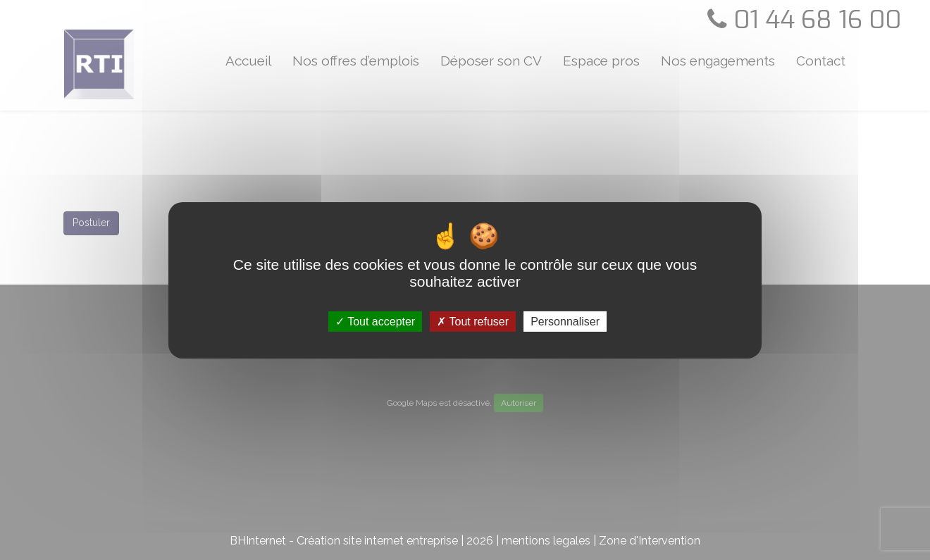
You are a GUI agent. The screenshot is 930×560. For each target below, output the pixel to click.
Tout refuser (473, 321)
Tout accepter (375, 321)
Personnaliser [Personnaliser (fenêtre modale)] (565, 321)
